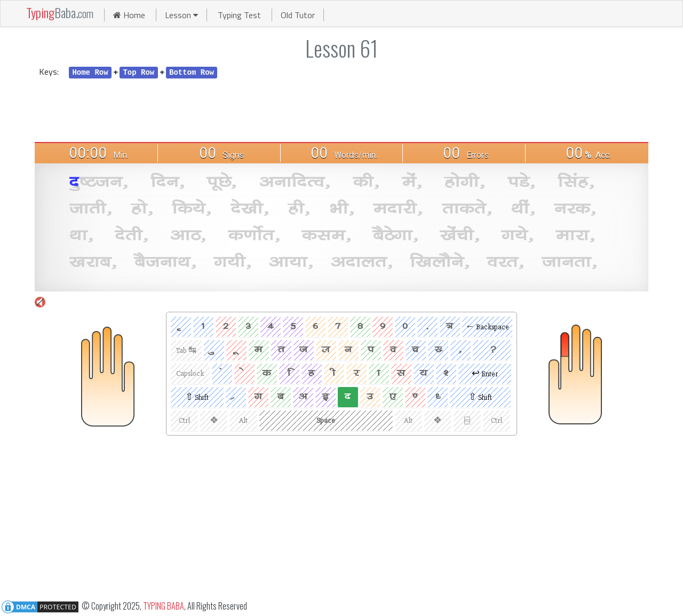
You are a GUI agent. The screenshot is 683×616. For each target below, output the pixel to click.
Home (129, 15)
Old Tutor (298, 15)
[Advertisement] (341, 109)
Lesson (181, 15)
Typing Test (240, 15)
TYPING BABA (164, 605)
